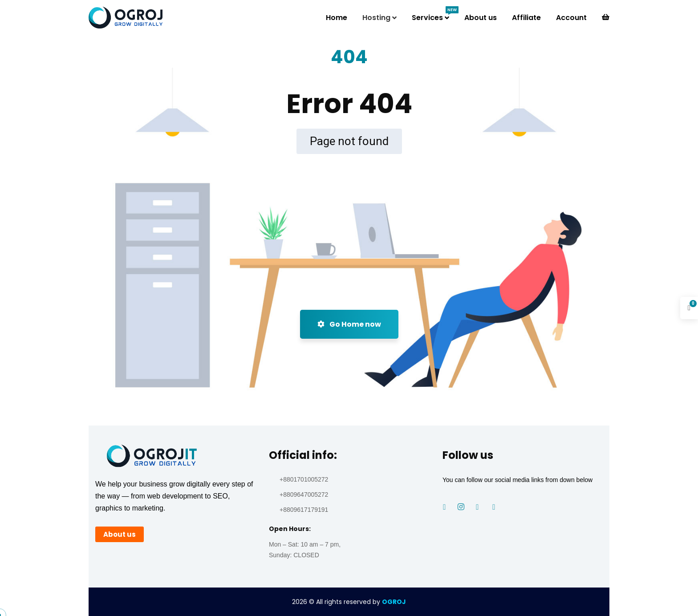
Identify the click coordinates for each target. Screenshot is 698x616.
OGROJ (394, 602)
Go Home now (349, 324)
